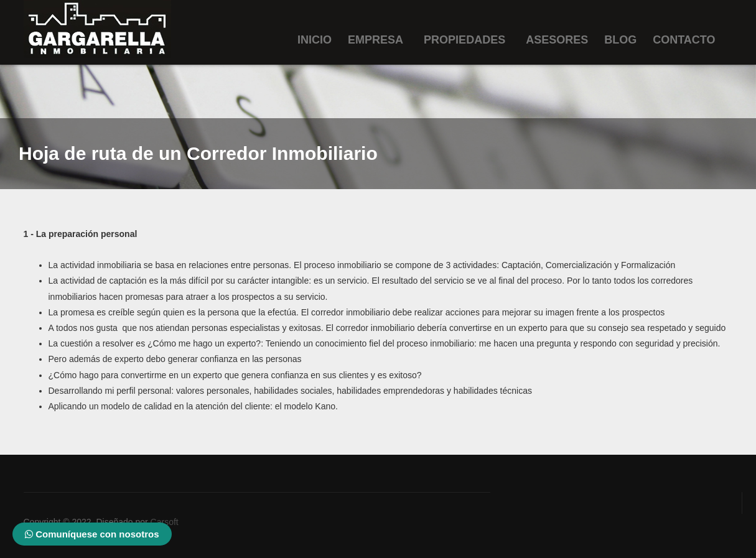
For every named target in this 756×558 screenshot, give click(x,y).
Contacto (684, 40)
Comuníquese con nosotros (92, 534)
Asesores (557, 40)
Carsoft (165, 522)
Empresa (376, 40)
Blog (620, 40)
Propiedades (464, 40)
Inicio (315, 40)
